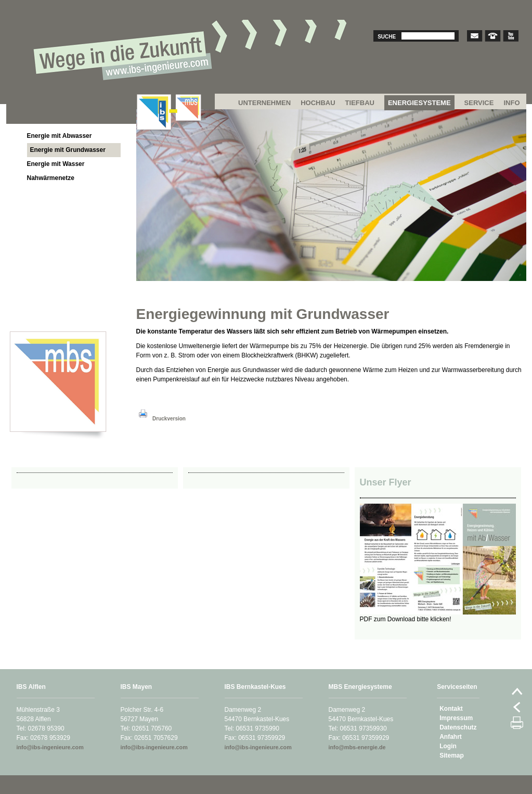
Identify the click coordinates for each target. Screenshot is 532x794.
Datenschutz (458, 727)
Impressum (456, 718)
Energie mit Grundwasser (68, 150)
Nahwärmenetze (51, 178)
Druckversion (161, 419)
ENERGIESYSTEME (419, 103)
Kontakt (451, 709)
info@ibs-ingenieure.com (50, 747)
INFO (511, 103)
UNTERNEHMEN (264, 103)
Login (448, 746)
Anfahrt (451, 737)
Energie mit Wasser (56, 164)
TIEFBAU (360, 103)
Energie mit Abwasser (60, 136)
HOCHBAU (318, 103)
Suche (387, 37)
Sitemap (452, 755)
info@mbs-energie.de (357, 747)
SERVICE (479, 103)
